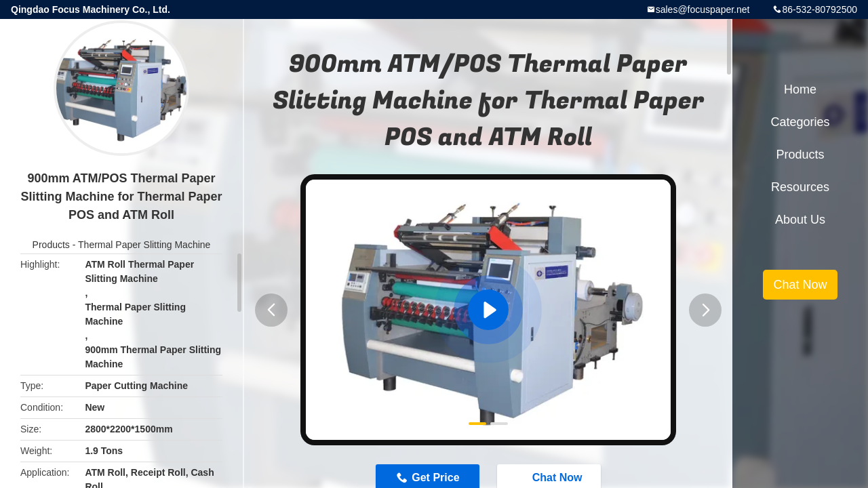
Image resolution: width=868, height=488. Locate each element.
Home (800, 89)
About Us (800, 220)
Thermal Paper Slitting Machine (144, 245)
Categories (800, 122)
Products (51, 245)
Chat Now (800, 285)
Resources (800, 187)
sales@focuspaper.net (703, 9)
